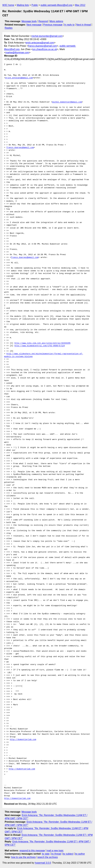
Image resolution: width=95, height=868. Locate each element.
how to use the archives (23, 857)
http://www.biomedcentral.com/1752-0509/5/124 (40, 346)
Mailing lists (23, 5)
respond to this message (32, 851)
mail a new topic (55, 851)
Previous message (53, 25)
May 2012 (80, 5)
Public (35, 5)
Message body (29, 21)
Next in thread (84, 25)
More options (57, 21)
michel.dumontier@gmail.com (47, 36)
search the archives (48, 857)
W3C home (8, 5)
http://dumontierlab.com (23, 740)
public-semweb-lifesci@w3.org (56, 5)
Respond (43, 21)
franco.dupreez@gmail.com (43, 46)
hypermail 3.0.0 (43, 863)
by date (46, 854)
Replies (9, 28)
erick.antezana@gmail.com (40, 43)
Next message (34, 25)
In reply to (69, 25)
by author (80, 854)
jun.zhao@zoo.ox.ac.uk (45, 49)
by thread (56, 854)
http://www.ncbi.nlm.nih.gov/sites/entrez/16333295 (42, 343)
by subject (68, 854)
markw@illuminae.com (17, 53)
